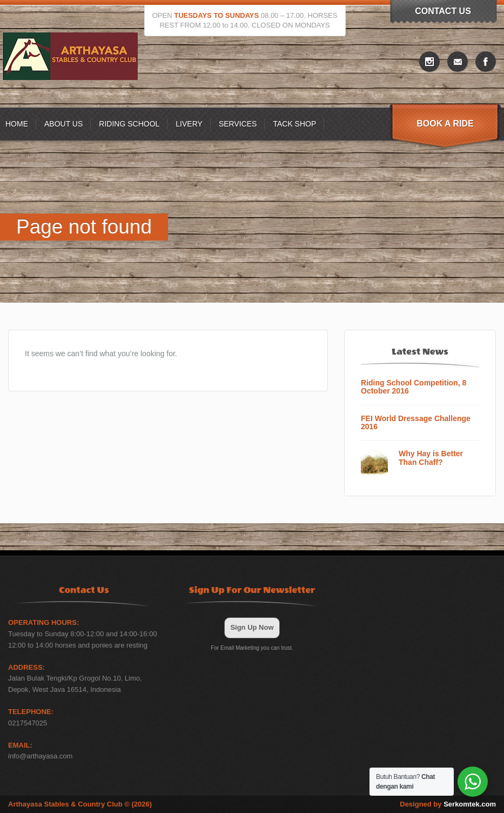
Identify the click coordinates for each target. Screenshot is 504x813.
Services (238, 124)
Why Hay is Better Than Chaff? (431, 458)
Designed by (448, 804)
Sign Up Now (252, 627)
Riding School (129, 124)
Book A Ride (445, 124)
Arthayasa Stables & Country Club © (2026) (80, 804)
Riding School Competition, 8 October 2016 (414, 387)
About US (63, 124)
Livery (189, 124)
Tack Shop (294, 124)
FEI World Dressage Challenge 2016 (416, 423)
